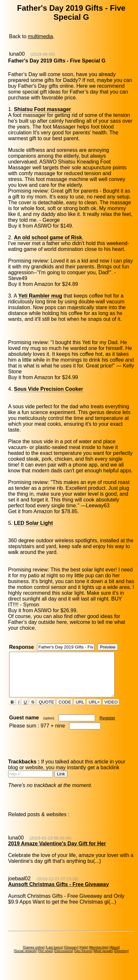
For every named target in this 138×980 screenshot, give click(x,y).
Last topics (54, 956)
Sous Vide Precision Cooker (49, 389)
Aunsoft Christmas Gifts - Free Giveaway (58, 893)
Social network (25, 960)
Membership (99, 956)
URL (80, 711)
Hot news (45, 960)
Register (107, 727)
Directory (121, 960)
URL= (94, 711)
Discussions (63, 960)
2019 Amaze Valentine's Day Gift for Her (57, 852)
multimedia (40, 36)
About (115, 956)
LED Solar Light (33, 523)
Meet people (103, 960)
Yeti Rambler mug (40, 296)
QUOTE (47, 711)
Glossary (71, 956)
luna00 (17, 54)
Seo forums (83, 960)
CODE (65, 711)
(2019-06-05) (43, 54)
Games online (34, 956)
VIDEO (111, 711)
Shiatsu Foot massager (43, 109)
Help (84, 956)
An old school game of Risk (48, 237)
